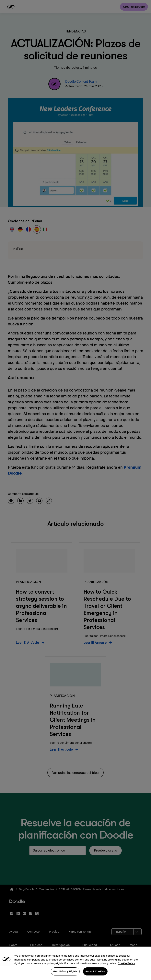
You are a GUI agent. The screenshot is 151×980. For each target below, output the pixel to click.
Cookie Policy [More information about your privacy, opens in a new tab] (127, 970)
